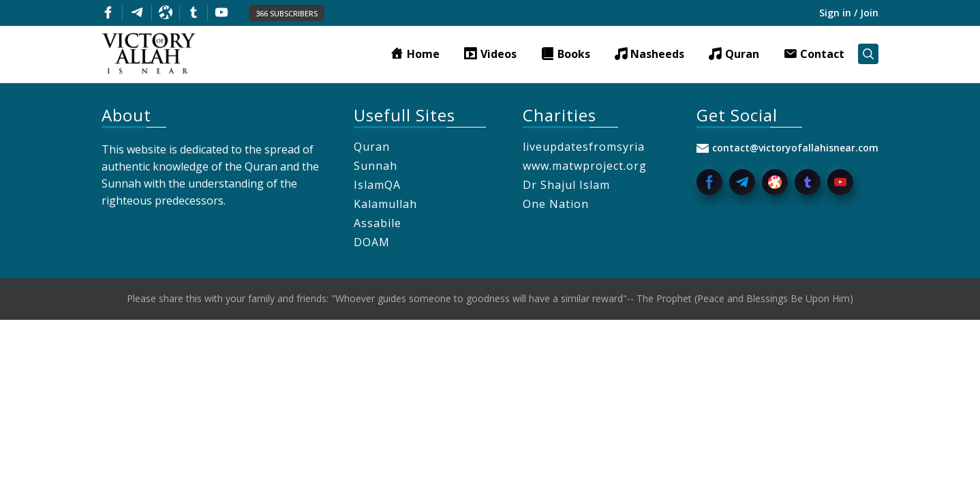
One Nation (556, 204)
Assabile (378, 223)
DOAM (372, 242)
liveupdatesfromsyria (584, 147)
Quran (372, 147)
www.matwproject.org (585, 166)
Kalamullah (385, 204)
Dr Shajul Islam (566, 185)
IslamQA (377, 185)
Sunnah (376, 166)
